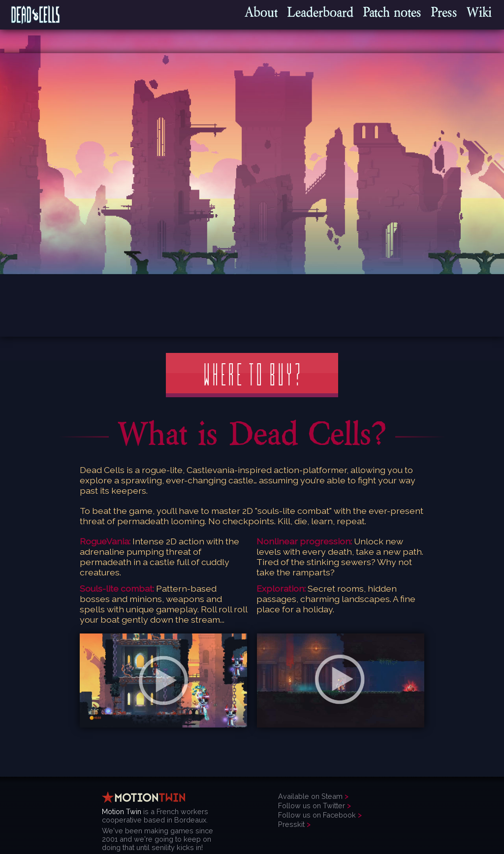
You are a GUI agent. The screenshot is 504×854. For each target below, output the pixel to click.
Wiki (479, 12)
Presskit (291, 824)
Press (444, 12)
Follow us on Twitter (312, 806)
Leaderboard (320, 12)
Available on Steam (310, 796)
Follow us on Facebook (317, 815)
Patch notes (392, 12)
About (261, 12)
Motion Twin (122, 811)
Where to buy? (252, 375)
